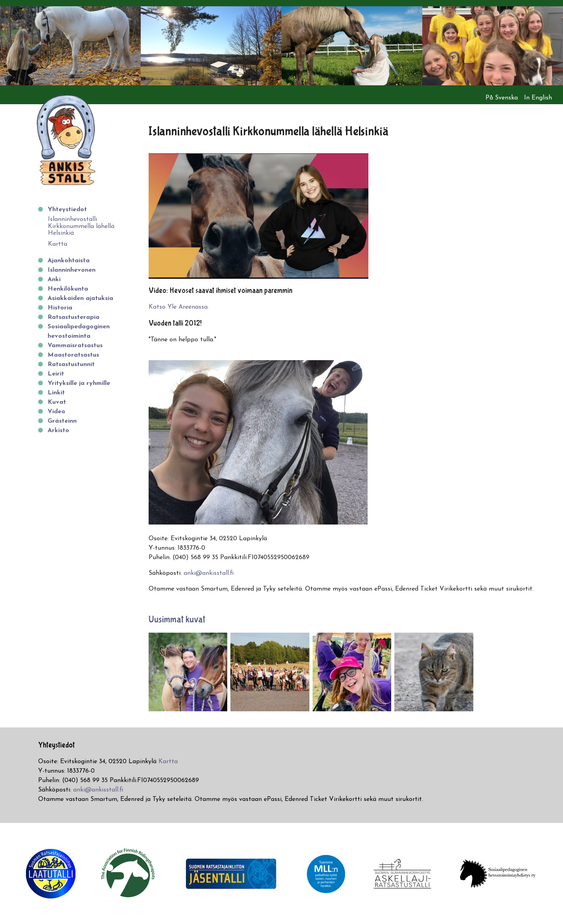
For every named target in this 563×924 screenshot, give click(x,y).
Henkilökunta (68, 289)
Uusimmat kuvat (177, 619)
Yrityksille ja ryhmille (79, 383)
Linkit (56, 393)
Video (56, 412)
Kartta (58, 244)
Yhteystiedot (67, 210)
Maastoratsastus (73, 355)
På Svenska (502, 98)
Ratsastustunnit (71, 364)
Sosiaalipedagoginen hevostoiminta (79, 331)
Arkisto (58, 431)
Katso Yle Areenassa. (179, 307)
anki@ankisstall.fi (209, 573)
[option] (70, 46)
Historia (60, 308)
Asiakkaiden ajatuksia (80, 298)
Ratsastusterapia (74, 317)
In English (538, 98)
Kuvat (57, 402)
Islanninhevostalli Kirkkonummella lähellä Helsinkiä (81, 226)
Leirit (56, 374)
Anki (54, 280)
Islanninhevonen (72, 270)
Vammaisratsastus (75, 346)
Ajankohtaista (69, 261)
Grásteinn (62, 421)
